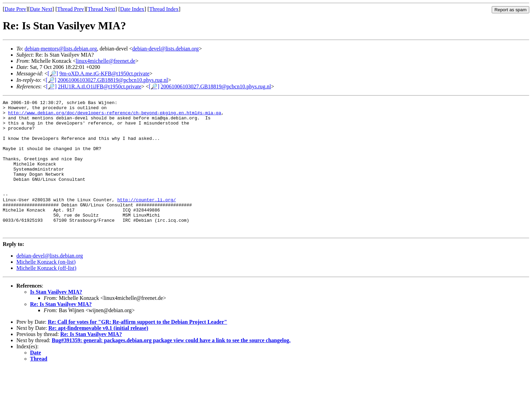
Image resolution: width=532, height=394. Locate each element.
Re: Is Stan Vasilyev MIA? (61, 331)
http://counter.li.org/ (146, 220)
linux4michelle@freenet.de (106, 61)
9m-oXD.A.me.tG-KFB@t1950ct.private (104, 74)
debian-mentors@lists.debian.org (61, 49)
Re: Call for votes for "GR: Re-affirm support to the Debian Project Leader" (137, 348)
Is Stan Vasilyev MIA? (56, 318)
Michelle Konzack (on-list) (46, 288)
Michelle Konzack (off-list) (46, 295)
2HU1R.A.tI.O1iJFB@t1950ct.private (100, 86)
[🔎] (53, 74)
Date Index (132, 9)
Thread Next (101, 9)
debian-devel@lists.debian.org (165, 49)
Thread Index (164, 9)
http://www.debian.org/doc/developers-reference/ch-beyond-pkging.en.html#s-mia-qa (115, 116)
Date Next (41, 9)
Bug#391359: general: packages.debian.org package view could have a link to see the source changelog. (171, 367)
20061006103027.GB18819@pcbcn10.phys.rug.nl (113, 80)
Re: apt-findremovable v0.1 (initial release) (98, 355)
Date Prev (15, 9)
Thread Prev (71, 9)
